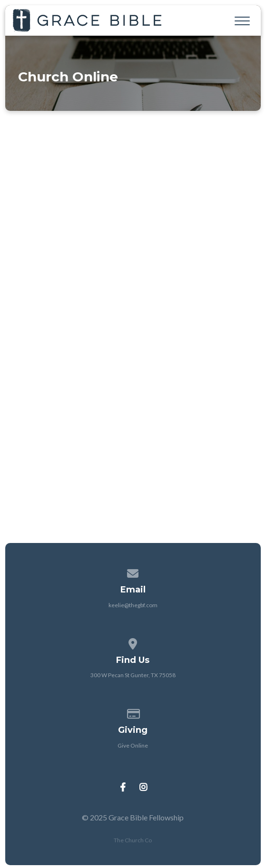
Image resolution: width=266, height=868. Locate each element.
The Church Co (133, 840)
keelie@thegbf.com (133, 605)
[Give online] (133, 712)
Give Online (133, 745)
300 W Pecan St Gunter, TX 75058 (133, 675)
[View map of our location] (133, 642)
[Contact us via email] (133, 572)
